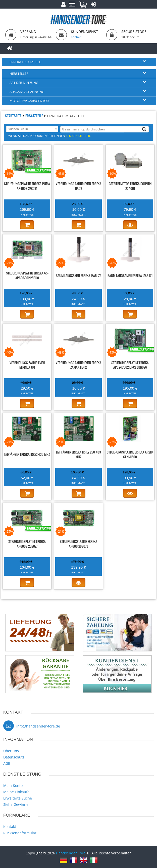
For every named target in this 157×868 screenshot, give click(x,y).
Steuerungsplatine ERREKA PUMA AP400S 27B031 (27, 186)
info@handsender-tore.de (38, 726)
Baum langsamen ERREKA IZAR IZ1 (130, 275)
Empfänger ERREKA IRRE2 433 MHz (27, 454)
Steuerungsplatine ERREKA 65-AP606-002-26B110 (27, 275)
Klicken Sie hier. (78, 136)
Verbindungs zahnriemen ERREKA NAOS (78, 186)
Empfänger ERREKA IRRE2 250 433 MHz (78, 454)
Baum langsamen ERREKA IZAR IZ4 (79, 275)
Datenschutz (14, 757)
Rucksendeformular (20, 833)
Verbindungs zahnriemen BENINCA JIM (27, 365)
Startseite (14, 116)
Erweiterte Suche (18, 798)
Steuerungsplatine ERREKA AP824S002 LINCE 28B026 (130, 365)
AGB (7, 763)
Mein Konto (13, 786)
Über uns (11, 751)
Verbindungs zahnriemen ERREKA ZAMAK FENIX (78, 365)
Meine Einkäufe (16, 792)
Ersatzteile (35, 116)
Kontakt (10, 827)
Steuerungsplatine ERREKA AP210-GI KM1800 (130, 454)
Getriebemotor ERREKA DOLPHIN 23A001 (130, 186)
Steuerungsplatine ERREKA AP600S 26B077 (27, 544)
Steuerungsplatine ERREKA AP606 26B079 (78, 544)
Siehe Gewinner (17, 804)
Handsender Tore (71, 853)
